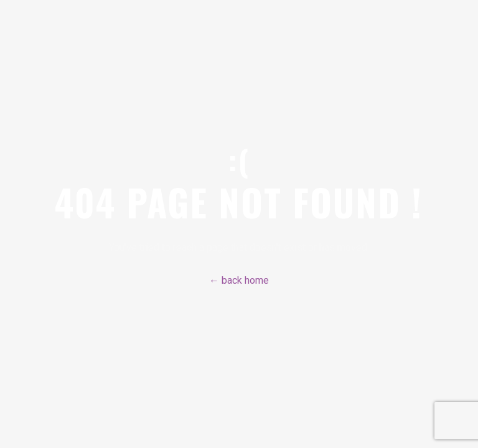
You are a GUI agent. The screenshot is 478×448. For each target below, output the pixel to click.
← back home (239, 280)
